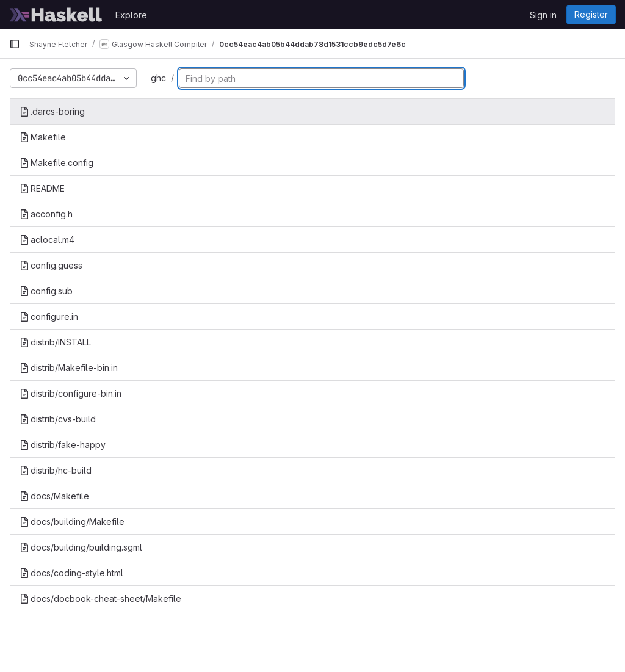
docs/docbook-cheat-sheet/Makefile (100, 598)
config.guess (51, 265)
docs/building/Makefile (72, 522)
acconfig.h (46, 214)
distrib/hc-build (56, 470)
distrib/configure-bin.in (70, 393)
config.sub (46, 291)
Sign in (543, 15)
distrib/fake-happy (63, 445)
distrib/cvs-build (58, 419)
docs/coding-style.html (71, 573)
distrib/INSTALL (55, 342)
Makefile (43, 137)
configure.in (49, 316)
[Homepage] (56, 15)
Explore (131, 15)
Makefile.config (56, 163)
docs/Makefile (54, 496)
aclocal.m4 (47, 240)
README (42, 188)
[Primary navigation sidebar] (15, 44)
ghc (158, 78)
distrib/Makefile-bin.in (69, 368)
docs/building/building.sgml (81, 547)
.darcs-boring (52, 111)
